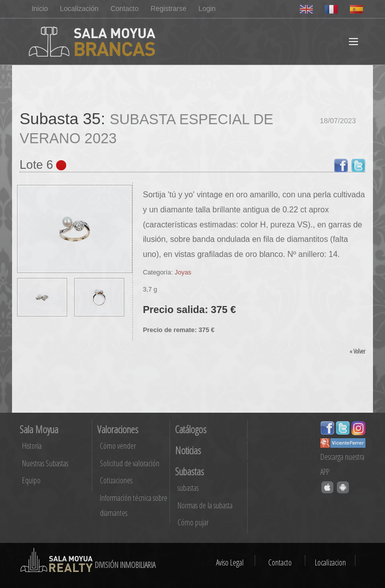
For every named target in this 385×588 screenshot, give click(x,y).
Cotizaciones (116, 480)
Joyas (183, 272)
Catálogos (191, 429)
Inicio (40, 9)
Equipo (31, 480)
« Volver (357, 351)
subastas (188, 488)
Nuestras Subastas (45, 463)
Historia (32, 446)
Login (207, 9)
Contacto (124, 9)
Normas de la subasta (205, 505)
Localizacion (330, 562)
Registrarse (168, 9)
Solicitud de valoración (130, 463)
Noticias (188, 451)
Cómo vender (118, 446)
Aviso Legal (230, 562)
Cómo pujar (193, 522)
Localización (79, 9)
